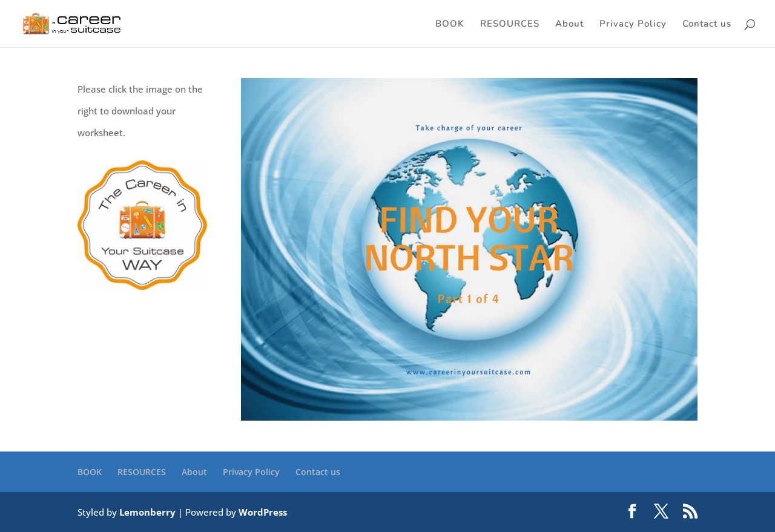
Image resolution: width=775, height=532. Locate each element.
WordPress (263, 512)
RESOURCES (510, 25)
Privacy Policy (633, 25)
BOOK (450, 25)
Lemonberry (147, 512)
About (569, 25)
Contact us (707, 25)
